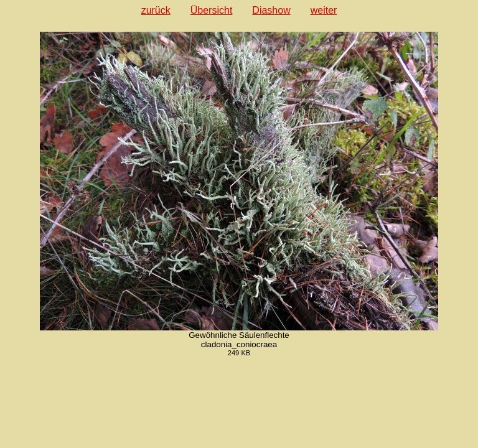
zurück (156, 10)
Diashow (271, 10)
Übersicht (212, 10)
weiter (324, 10)
